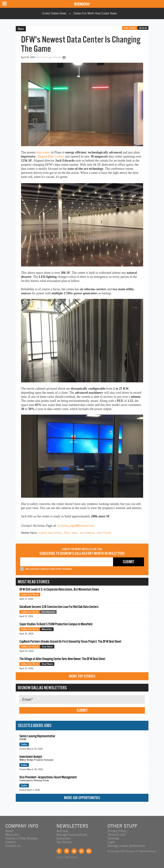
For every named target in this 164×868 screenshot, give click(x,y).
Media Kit (12, 835)
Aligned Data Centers (51, 156)
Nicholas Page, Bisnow (49, 57)
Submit (82, 710)
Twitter (67, 851)
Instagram (81, 851)
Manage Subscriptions (72, 835)
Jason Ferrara (104, 533)
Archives (62, 831)
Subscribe (63, 838)
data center (43, 152)
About (9, 831)
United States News (54, 13)
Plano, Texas (70, 533)
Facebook (59, 851)
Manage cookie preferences (126, 846)
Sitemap (113, 838)
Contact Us (13, 846)
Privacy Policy (117, 831)
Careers (10, 842)
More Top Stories (82, 676)
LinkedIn (74, 851)
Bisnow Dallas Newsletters (42, 688)
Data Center (130, 28)
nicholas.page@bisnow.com (75, 526)
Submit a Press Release (22, 838)
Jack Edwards (87, 533)
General (143, 28)
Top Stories (64, 842)
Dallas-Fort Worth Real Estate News (95, 13)
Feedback (89, 851)
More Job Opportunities (82, 798)
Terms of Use (116, 835)
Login (111, 842)
